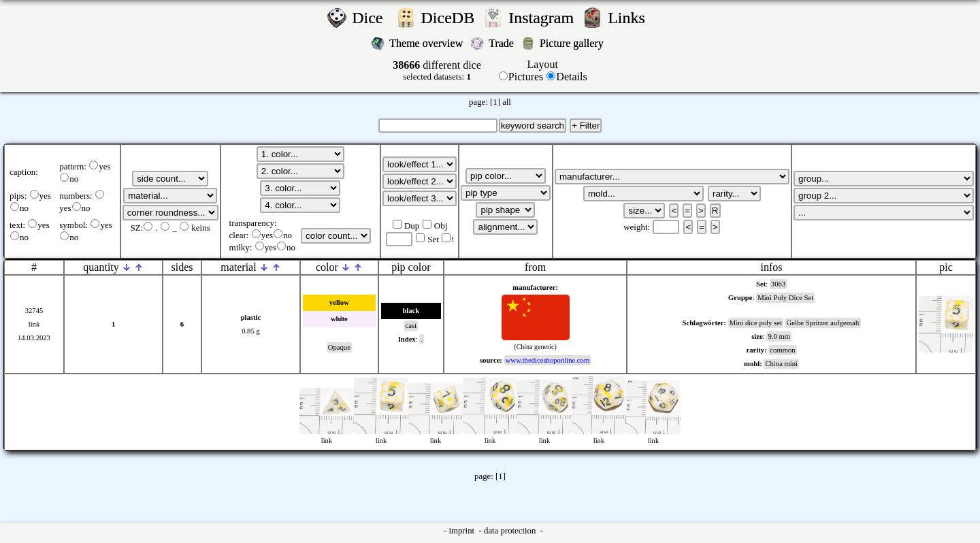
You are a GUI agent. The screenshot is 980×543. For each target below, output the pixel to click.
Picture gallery (574, 43)
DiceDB (450, 18)
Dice (371, 18)
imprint (462, 531)
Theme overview (427, 43)
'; (170, 179)
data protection (511, 531)
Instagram (543, 18)
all (507, 102)
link (34, 324)
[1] (495, 102)
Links (631, 18)
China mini (781, 364)
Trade (503, 43)
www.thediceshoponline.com (548, 360)
